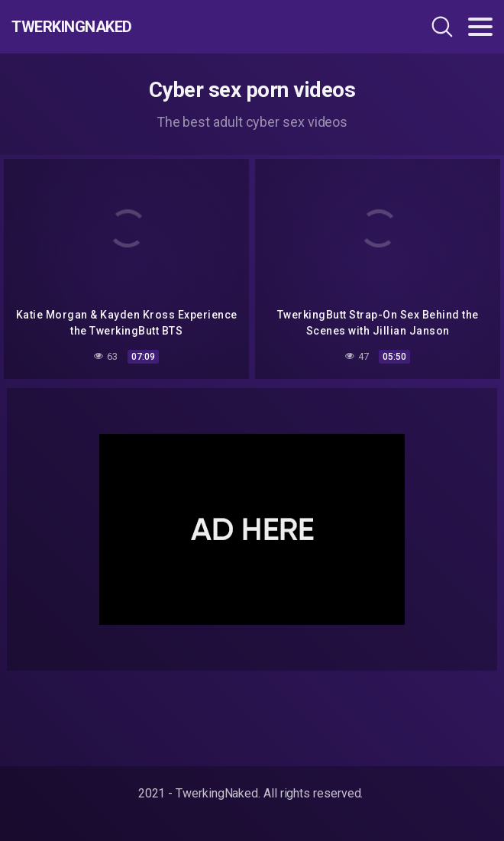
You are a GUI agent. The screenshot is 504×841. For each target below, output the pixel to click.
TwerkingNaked (72, 27)
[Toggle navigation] (480, 27)
